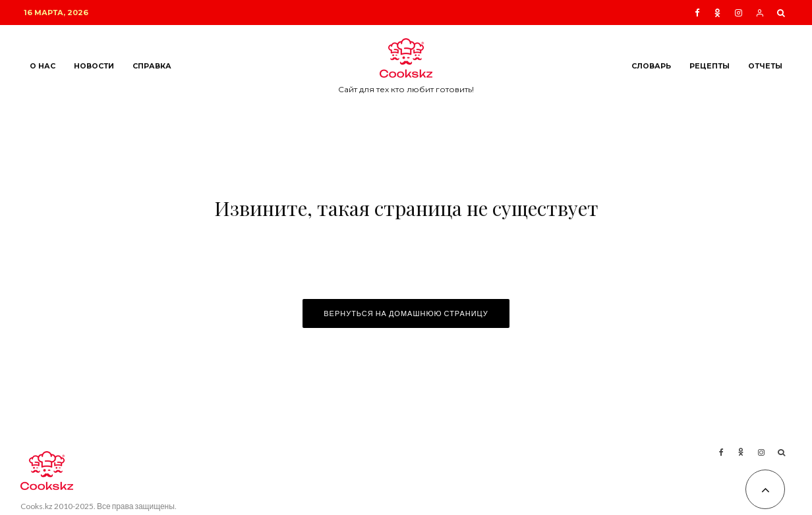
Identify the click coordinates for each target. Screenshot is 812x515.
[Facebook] (697, 13)
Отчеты (765, 66)
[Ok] (717, 13)
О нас (43, 66)
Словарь (651, 66)
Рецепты (710, 66)
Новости (94, 66)
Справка (152, 66)
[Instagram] (739, 13)
